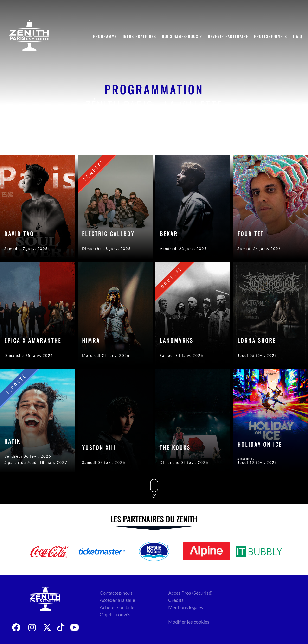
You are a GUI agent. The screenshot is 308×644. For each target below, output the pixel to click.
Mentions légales (186, 607)
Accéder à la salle (117, 600)
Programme (105, 36)
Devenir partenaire (228, 36)
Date (245, 141)
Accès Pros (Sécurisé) (190, 593)
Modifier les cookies (189, 622)
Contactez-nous (116, 593)
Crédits (176, 600)
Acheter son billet (118, 607)
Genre (270, 141)
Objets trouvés (115, 614)
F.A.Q (298, 36)
